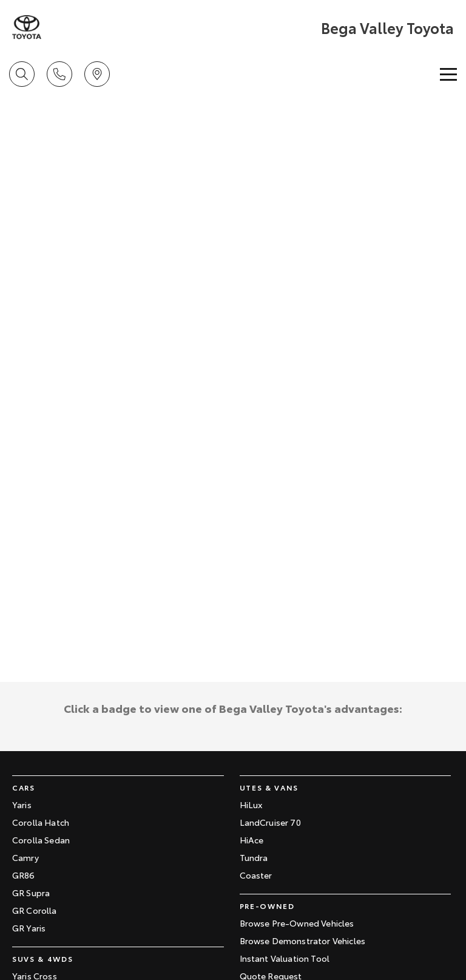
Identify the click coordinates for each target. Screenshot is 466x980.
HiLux (251, 805)
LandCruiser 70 (270, 822)
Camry (25, 857)
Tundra (254, 857)
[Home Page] (27, 27)
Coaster (256, 875)
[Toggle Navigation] (448, 74)
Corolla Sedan (41, 840)
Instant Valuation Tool (285, 958)
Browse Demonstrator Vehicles (302, 941)
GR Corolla (35, 910)
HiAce (252, 840)
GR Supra (31, 893)
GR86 (24, 875)
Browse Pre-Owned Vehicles (297, 923)
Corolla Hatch (41, 822)
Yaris (22, 805)
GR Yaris (29, 928)
